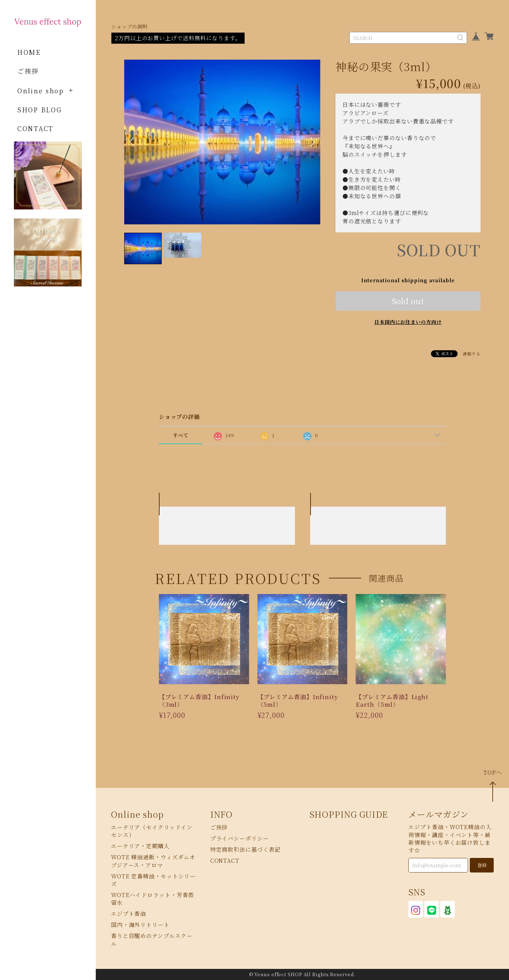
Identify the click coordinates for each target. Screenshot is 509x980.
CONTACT (35, 128)
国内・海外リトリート (140, 925)
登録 (482, 865)
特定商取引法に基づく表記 (245, 849)
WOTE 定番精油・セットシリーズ (153, 880)
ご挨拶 (28, 71)
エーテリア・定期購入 (140, 846)
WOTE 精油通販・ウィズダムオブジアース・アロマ (153, 861)
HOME (29, 52)
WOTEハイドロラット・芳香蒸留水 (153, 899)
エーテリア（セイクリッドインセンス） (152, 831)
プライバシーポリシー (240, 838)
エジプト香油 (129, 914)
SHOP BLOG (40, 110)
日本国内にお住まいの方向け (408, 322)
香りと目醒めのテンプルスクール (152, 940)
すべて (181, 435)
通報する (472, 354)
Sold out (408, 301)
